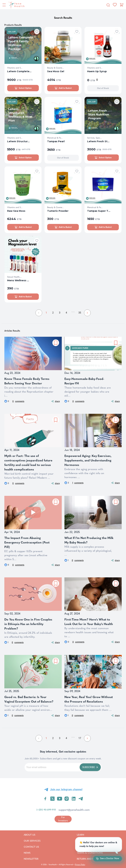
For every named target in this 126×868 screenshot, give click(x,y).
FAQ (83, 841)
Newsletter (32, 859)
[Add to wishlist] (37, 32)
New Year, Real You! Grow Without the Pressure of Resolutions (89, 699)
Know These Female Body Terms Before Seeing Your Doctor (27, 381)
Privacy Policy (80, 865)
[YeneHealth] (16, 5)
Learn (85, 835)
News (31, 853)
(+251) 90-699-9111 (46, 810)
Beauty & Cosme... (55, 68)
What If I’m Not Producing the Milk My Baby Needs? (89, 540)
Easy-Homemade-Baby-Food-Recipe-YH (84, 381)
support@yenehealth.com (74, 810)
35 (80, 313)
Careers (86, 847)
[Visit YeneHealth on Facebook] (45, 799)
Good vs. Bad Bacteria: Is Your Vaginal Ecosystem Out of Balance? (29, 699)
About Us (32, 835)
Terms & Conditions (94, 853)
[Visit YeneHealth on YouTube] (60, 799)
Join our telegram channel (66, 789)
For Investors (63, 819)
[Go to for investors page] (63, 819)
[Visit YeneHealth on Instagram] (67, 799)
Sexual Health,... (14, 277)
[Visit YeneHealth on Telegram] (81, 799)
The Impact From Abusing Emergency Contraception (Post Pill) (27, 542)
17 (80, 738)
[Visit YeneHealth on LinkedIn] (74, 799)
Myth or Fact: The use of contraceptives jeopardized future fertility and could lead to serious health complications (28, 463)
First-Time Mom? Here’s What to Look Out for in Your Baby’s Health (89, 622)
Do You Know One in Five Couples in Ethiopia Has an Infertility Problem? (28, 624)
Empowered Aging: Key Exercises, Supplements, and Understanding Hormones (88, 460)
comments (18, 401)
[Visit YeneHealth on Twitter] (52, 799)
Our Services (32, 841)
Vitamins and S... (15, 68)
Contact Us (32, 847)
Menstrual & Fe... (55, 138)
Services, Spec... (94, 138)
